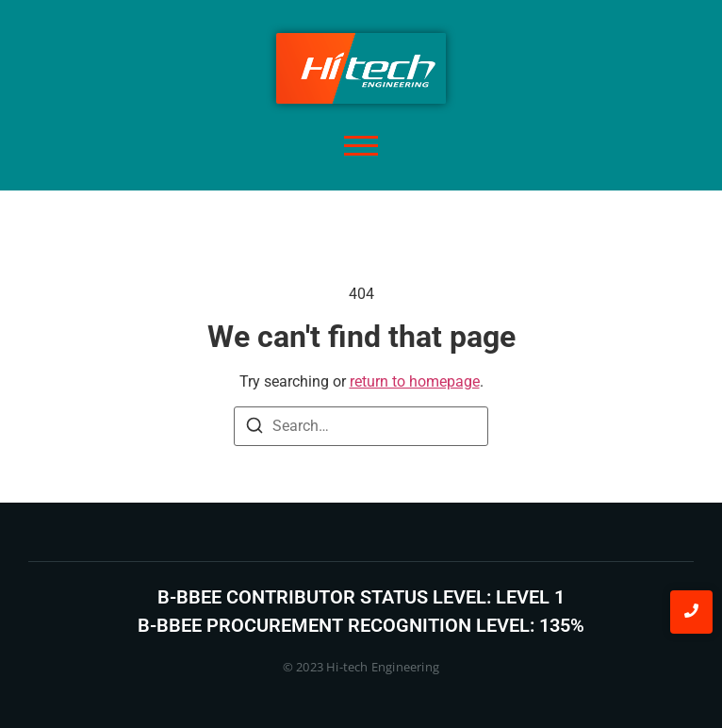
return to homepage (415, 381)
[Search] (254, 429)
